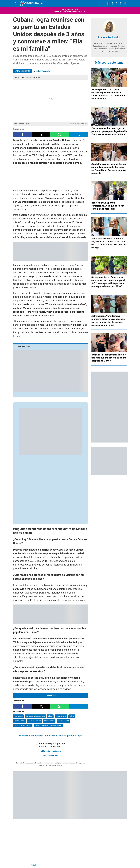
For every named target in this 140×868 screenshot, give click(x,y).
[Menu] (16, 3)
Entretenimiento (22, 71)
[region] (50, 177)
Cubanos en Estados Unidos (35, 716)
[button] (22, 134)
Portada (34, 865)
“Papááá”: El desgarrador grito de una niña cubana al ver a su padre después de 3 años (109, 358)
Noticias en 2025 (63, 721)
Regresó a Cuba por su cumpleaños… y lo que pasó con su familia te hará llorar (108, 206)
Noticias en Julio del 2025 (23, 726)
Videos (72, 716)
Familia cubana (49, 721)
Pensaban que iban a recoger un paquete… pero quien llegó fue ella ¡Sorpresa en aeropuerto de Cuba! (109, 131)
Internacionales (61, 716)
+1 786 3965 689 (51, 756)
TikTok (50, 716)
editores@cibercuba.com (51, 751)
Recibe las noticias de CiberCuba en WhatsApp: (50, 736)
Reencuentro (18, 716)
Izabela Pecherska (43, 71)
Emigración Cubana (35, 721)
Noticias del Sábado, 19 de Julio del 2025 (49, 726)
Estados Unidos (19, 721)
